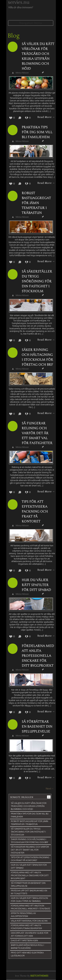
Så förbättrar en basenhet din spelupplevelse (37, 727)
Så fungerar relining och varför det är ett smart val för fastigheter (37, 433)
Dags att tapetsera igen (24, 940)
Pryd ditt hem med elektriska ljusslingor (27, 954)
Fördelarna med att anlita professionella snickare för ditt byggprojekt (38, 656)
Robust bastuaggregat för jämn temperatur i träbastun (36, 203)
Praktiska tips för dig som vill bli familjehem (37, 132)
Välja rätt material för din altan (29, 921)
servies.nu (19, 2)
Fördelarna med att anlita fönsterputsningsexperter (26, 927)
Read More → (46, 117)
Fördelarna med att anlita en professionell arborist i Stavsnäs (30, 907)
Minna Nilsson (22, 73)
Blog (14, 36)
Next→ (50, 789)
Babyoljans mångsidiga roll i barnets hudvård (27, 946)
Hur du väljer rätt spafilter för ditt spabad (36, 585)
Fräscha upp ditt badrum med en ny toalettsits (29, 892)
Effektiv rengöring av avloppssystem (23, 915)
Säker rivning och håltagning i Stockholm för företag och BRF (37, 357)
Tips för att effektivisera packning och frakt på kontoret (35, 512)
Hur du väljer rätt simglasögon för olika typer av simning (29, 899)
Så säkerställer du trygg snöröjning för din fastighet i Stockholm (37, 281)
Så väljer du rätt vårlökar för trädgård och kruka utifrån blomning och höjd (38, 56)
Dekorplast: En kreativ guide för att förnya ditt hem (30, 934)
